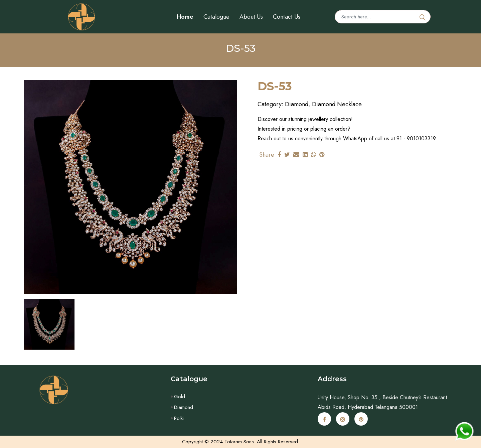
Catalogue (216, 17)
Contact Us (287, 17)
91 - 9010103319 (416, 138)
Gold (180, 397)
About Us (251, 17)
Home (185, 17)
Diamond (184, 407)
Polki (179, 418)
